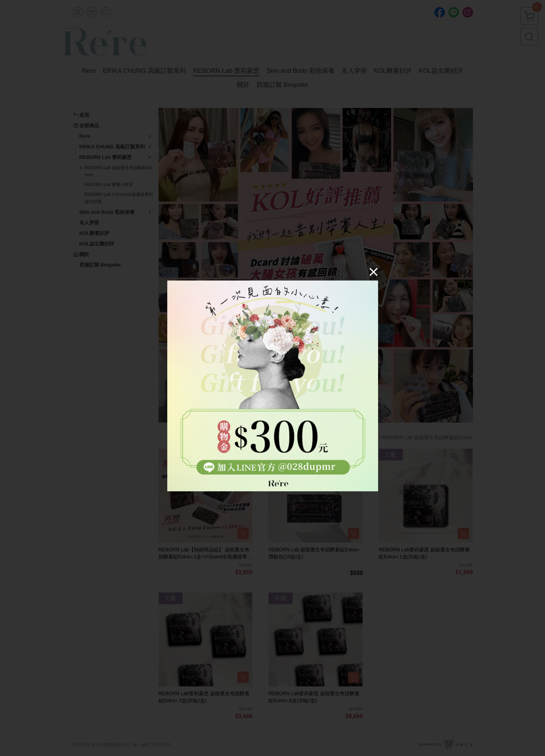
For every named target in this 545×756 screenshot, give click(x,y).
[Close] (374, 272)
